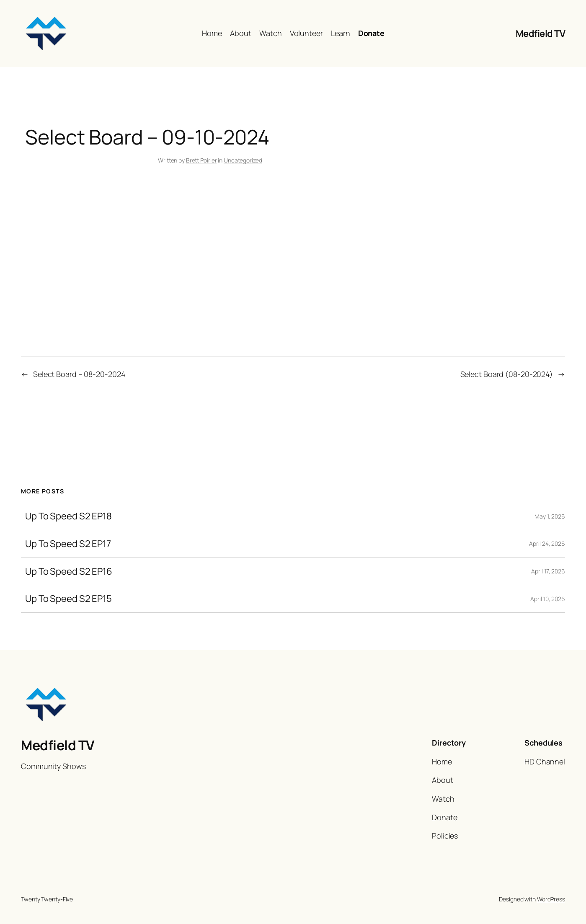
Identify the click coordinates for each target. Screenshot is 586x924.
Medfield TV (541, 34)
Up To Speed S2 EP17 (68, 544)
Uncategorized (243, 160)
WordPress (551, 899)
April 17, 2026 (548, 571)
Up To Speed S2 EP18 (68, 516)
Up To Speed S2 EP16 (69, 572)
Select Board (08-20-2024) (507, 374)
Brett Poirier (201, 160)
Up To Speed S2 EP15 (68, 599)
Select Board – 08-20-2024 (79, 374)
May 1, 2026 (550, 516)
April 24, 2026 (547, 543)
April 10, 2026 (548, 599)
